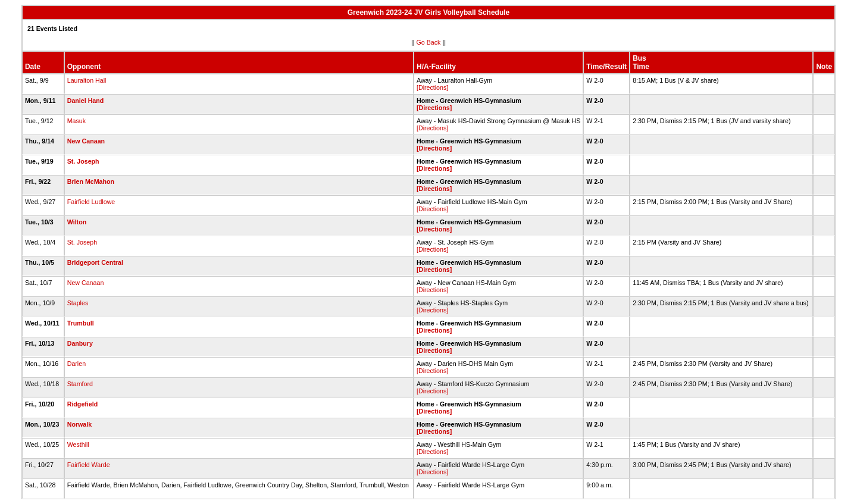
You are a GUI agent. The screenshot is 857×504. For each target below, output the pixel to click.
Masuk (76, 121)
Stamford (80, 384)
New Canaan (86, 141)
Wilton (77, 222)
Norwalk (79, 424)
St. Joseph (83, 161)
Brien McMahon (91, 181)
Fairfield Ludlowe (91, 202)
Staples (78, 303)
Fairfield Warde (89, 465)
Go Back (429, 42)
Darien (76, 364)
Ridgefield (83, 404)
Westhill (78, 444)
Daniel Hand (86, 101)
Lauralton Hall (87, 80)
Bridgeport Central (95, 262)
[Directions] (432, 87)
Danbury (80, 343)
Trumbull (81, 323)
